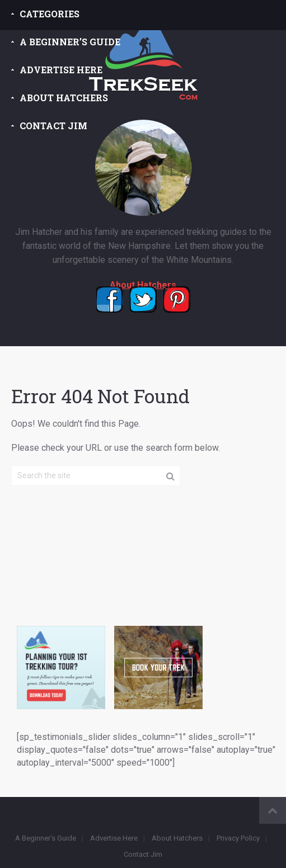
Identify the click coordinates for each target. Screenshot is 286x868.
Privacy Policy (238, 838)
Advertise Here (61, 70)
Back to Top (273, 810)
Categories (50, 14)
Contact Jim (53, 126)
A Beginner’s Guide (70, 42)
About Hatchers (64, 98)
